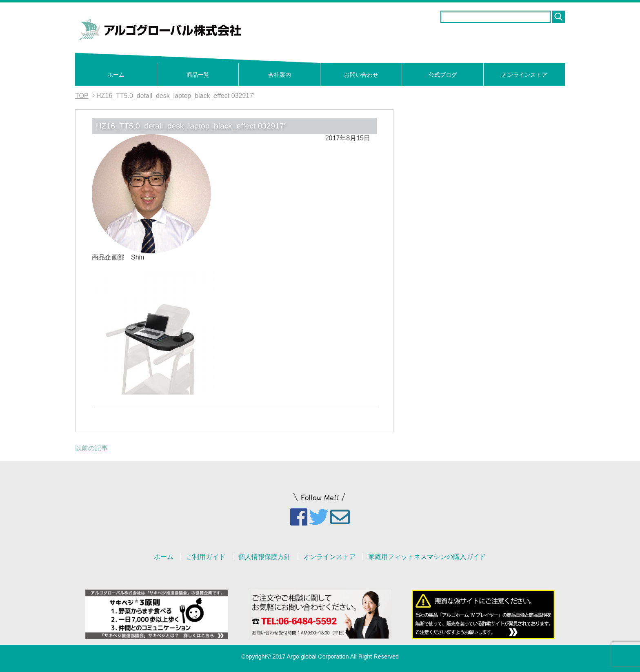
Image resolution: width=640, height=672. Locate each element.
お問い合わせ (361, 75)
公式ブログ (443, 75)
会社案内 (280, 75)
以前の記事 (91, 448)
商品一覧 (198, 75)
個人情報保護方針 (264, 557)
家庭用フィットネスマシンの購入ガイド (427, 557)
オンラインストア (524, 75)
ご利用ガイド (206, 557)
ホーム (116, 75)
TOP (82, 96)
